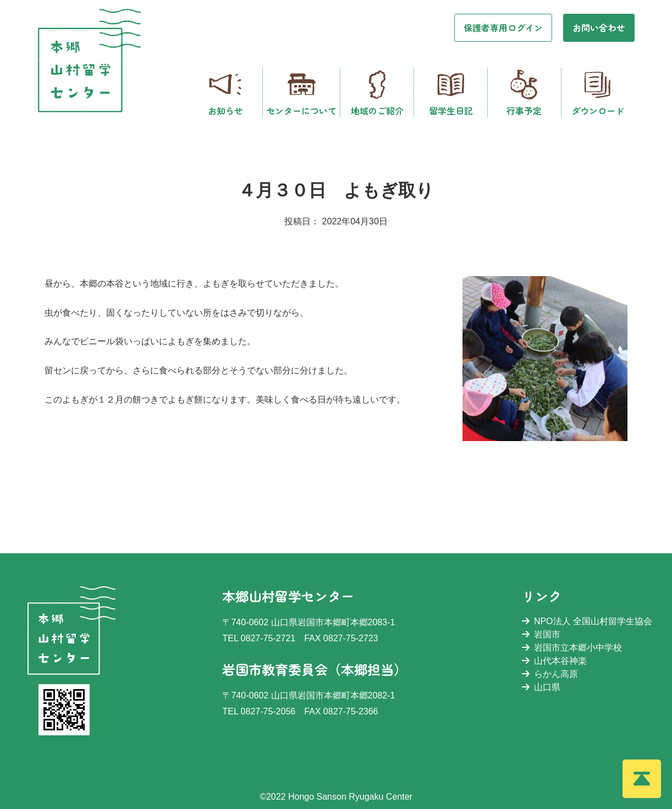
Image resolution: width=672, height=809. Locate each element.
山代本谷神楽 (554, 661)
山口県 (541, 687)
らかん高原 (550, 674)
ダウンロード (598, 93)
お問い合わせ (599, 27)
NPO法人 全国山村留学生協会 (587, 621)
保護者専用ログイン (503, 27)
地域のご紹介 (377, 93)
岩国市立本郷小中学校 (572, 648)
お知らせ (225, 93)
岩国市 (541, 634)
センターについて (301, 93)
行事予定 (524, 93)
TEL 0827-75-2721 (259, 638)
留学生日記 (451, 93)
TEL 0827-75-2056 (259, 711)
